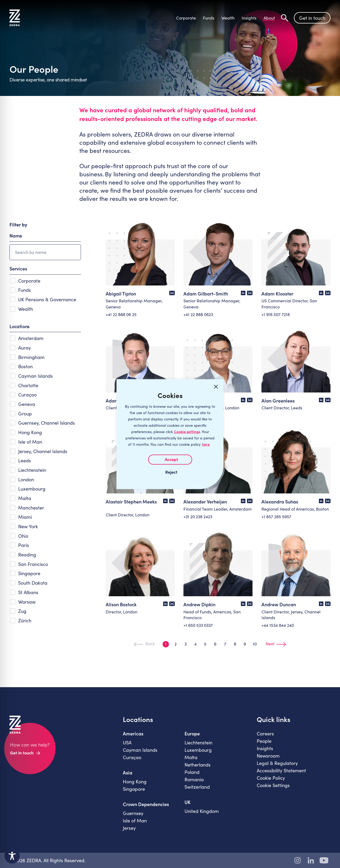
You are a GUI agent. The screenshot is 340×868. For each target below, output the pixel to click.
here (206, 444)
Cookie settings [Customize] (187, 431)
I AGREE (170, 459)
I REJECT (170, 472)
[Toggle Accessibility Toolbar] (12, 856)
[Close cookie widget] (216, 387)
